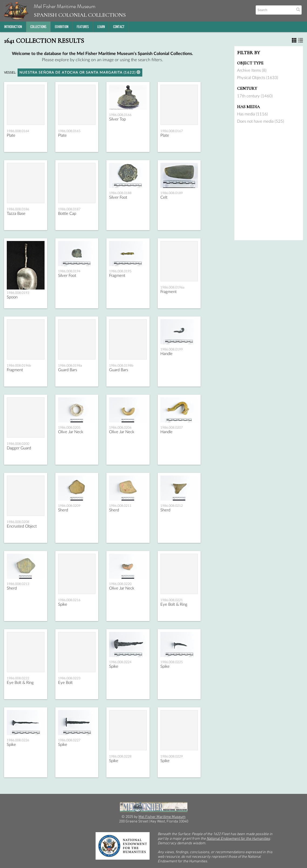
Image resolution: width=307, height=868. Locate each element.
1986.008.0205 (69, 428)
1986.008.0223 (69, 678)
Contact (119, 27)
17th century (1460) (255, 96)
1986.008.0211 (120, 506)
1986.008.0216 (69, 600)
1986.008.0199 (172, 349)
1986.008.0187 (69, 209)
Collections (38, 27)
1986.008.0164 (18, 131)
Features (83, 27)
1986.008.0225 (172, 662)
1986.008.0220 (120, 584)
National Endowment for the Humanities (238, 839)
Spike (63, 604)
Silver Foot (118, 197)
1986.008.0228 (120, 756)
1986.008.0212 (172, 506)
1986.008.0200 (18, 444)
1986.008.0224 (120, 662)
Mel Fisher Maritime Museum (65, 11)
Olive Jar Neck (71, 432)
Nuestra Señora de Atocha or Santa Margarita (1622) (80, 72)
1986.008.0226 (18, 740)
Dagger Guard (19, 448)
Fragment (117, 276)
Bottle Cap (67, 214)
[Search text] (275, 10)
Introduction (13, 27)
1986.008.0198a (70, 366)
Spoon (12, 297)
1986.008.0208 (18, 522)
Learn (101, 27)
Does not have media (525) (261, 121)
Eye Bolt (65, 683)
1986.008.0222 (18, 678)
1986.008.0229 (172, 756)
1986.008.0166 (120, 115)
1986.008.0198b (121, 366)
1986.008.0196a (172, 287)
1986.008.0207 (172, 428)
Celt (164, 197)
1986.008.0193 (18, 293)
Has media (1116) (252, 114)
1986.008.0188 (120, 193)
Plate (11, 135)
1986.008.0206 (120, 428)
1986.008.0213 (18, 584)
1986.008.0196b (19, 366)
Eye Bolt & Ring (174, 604)
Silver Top (117, 119)
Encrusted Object (22, 526)
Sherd (63, 510)
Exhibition (62, 27)
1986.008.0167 (172, 131)
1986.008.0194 (69, 271)
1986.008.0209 (69, 506)
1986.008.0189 (172, 193)
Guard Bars (68, 370)
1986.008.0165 (69, 131)
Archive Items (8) (252, 70)
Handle (166, 354)
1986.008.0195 (120, 271)
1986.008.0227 (69, 740)
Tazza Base (16, 214)
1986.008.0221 (172, 600)
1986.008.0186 (18, 209)
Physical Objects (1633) (258, 78)
